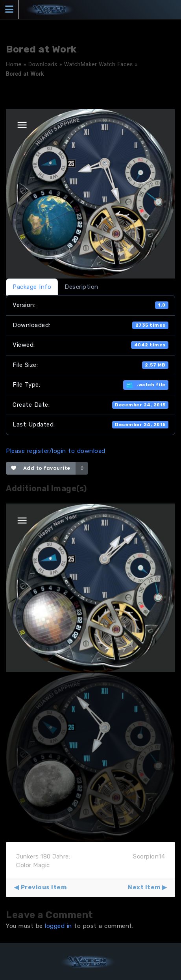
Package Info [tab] (32, 287)
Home (14, 64)
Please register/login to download (56, 451)
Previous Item (44, 887)
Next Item (144, 887)
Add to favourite (41, 468)
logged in (58, 926)
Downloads (43, 64)
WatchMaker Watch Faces (99, 64)
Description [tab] (81, 287)
